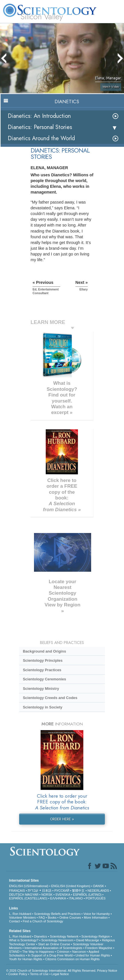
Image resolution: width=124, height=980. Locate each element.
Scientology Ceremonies (44, 679)
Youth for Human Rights (26, 959)
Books (52, 917)
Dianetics (40, 936)
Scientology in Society (43, 707)
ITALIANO (76, 898)
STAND (14, 952)
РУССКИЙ (62, 891)
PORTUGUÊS (96, 898)
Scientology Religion (96, 936)
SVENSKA (63, 895)
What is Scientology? (24, 940)
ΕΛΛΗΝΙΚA (58, 898)
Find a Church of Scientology (43, 921)
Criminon (63, 952)
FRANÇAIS (17, 891)
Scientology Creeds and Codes (50, 698)
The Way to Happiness (38, 952)
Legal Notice (60, 974)
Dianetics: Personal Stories (40, 127)
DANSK (99, 886)
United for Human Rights (93, 955)
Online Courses (70, 917)
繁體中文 (78, 891)
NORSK (47, 895)
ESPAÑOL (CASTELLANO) (28, 898)
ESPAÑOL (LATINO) (87, 895)
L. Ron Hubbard (20, 914)
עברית (33, 890)
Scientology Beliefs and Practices (57, 914)
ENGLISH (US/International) (29, 886)
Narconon (79, 952)
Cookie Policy (18, 974)
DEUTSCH (17, 895)
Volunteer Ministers (23, 917)
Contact (15, 921)
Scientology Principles (43, 660)
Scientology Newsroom (57, 940)
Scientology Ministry (41, 689)
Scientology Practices (42, 670)
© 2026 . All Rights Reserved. (52, 971)
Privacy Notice (107, 971)
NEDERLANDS (98, 891)
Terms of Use (39, 974)
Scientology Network (64, 936)
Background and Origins (44, 651)
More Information (96, 917)
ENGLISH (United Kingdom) (71, 886)
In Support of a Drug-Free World (50, 955)
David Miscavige (88, 940)
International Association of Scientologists (53, 948)
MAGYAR (32, 895)
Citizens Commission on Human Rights (72, 959)
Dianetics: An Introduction (39, 116)
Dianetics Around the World (41, 138)
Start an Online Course (54, 944)
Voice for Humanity (97, 914)
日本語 (47, 891)
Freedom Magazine (99, 948)
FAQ (42, 917)
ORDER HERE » (62, 819)
